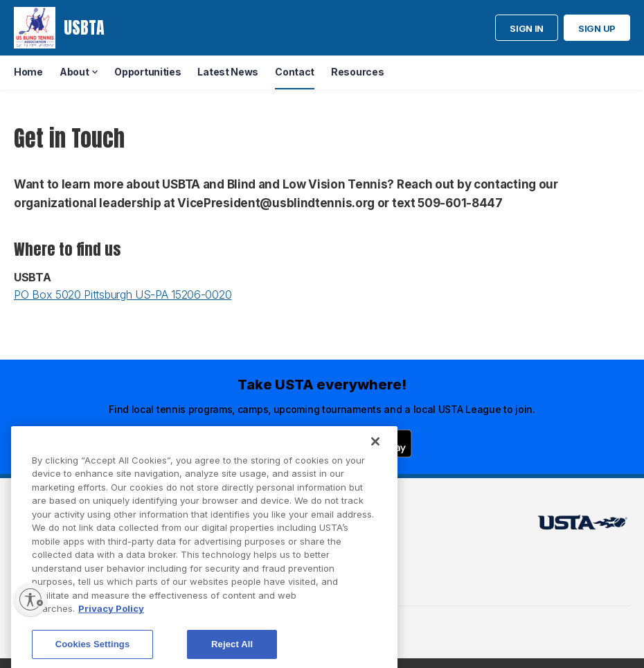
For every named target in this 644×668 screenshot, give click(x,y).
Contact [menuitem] (295, 72)
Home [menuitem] (28, 72)
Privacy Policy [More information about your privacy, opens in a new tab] (111, 622)
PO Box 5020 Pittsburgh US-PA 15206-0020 (123, 295)
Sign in (527, 28)
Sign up (597, 28)
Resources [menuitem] (357, 72)
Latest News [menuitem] (228, 72)
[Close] (375, 455)
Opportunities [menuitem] (147, 72)
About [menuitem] (74, 72)
